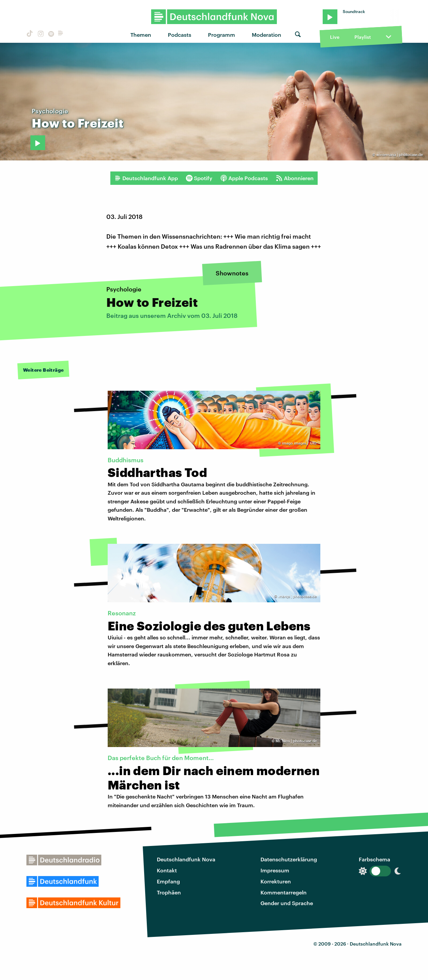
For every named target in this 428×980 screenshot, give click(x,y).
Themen (141, 35)
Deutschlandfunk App (146, 178)
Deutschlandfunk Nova (186, 859)
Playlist (363, 37)
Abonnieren (295, 178)
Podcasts (180, 35)
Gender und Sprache (287, 903)
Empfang (168, 881)
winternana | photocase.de (399, 155)
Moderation (266, 35)
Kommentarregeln (284, 892)
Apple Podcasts (244, 178)
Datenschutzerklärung (289, 859)
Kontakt (167, 870)
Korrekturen (276, 881)
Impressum (275, 870)
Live (335, 37)
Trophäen (169, 892)
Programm (222, 35)
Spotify (199, 178)
